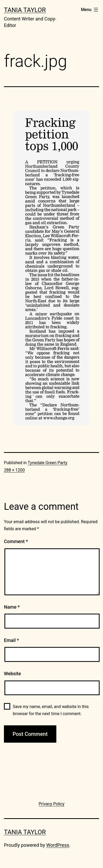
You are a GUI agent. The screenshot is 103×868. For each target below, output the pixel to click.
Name (12, 607)
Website (12, 674)
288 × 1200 (14, 470)
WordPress (58, 845)
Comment (16, 541)
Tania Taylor (25, 10)
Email (11, 640)
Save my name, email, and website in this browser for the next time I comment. (51, 710)
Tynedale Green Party (48, 463)
